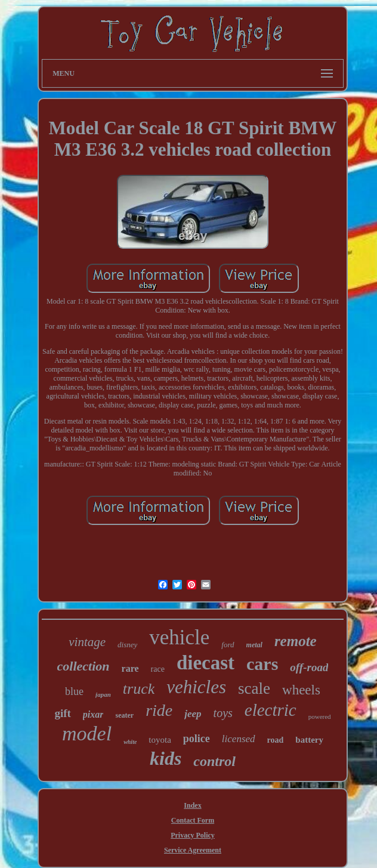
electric (271, 710)
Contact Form (193, 820)
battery (309, 740)
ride (159, 710)
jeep (193, 714)
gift (62, 713)
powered (320, 716)
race (158, 669)
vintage (87, 642)
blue (74, 691)
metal (254, 645)
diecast (206, 663)
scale (254, 688)
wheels (301, 690)
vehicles (196, 687)
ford (228, 645)
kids (166, 758)
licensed (239, 739)
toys (223, 713)
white (130, 742)
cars (262, 664)
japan (103, 694)
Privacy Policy (193, 835)
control (214, 761)
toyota (160, 740)
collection (84, 666)
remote (296, 641)
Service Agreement (193, 850)
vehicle (179, 637)
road (276, 740)
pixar (93, 714)
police (197, 739)
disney (127, 645)
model (87, 733)
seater (124, 715)
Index (192, 805)
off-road (309, 667)
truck (139, 689)
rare (130, 668)
